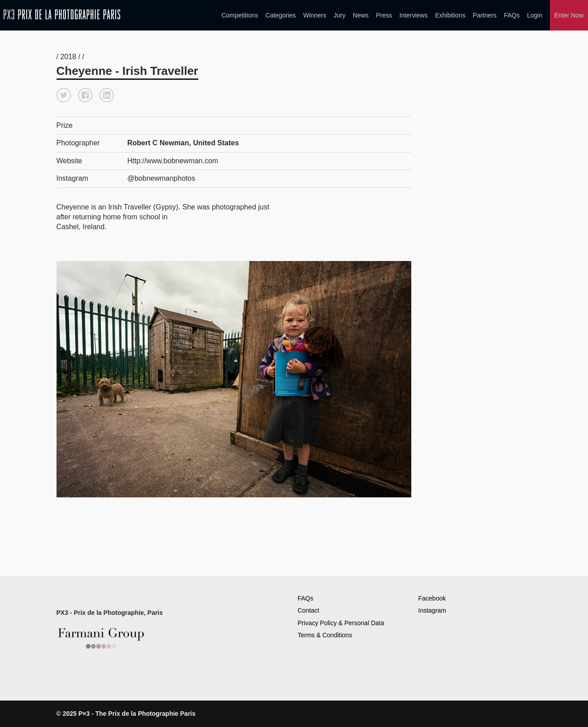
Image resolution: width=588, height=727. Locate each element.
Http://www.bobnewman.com (173, 161)
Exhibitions (450, 15)
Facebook (432, 598)
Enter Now (569, 15)
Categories (281, 15)
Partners (485, 15)
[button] (64, 95)
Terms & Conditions (325, 635)
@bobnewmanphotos (161, 178)
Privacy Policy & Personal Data (341, 623)
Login (535, 15)
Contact (309, 610)
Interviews (413, 15)
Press (384, 15)
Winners (315, 15)
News (361, 15)
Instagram (432, 610)
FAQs (512, 15)
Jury (340, 15)
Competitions (240, 15)
